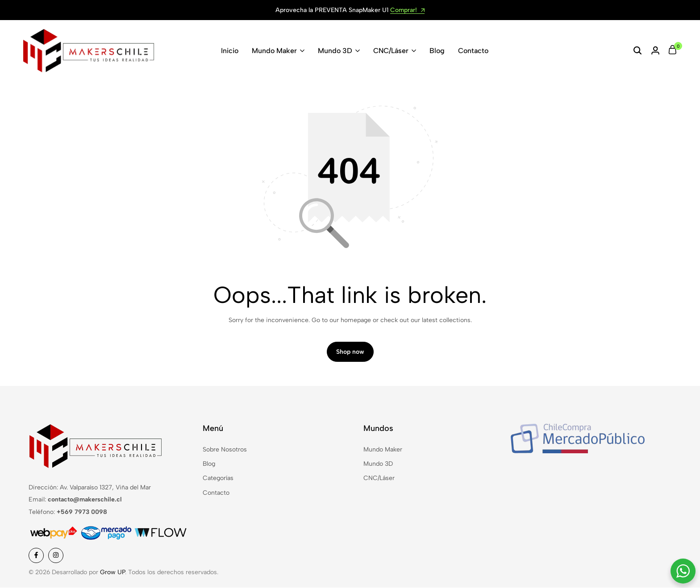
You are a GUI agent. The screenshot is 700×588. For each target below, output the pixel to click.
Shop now (350, 352)
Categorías (218, 478)
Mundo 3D (335, 51)
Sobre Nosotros (225, 449)
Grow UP (112, 572)
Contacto (473, 51)
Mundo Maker (274, 51)
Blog (437, 51)
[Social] (36, 555)
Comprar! (407, 10)
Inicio (230, 51)
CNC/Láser (391, 51)
